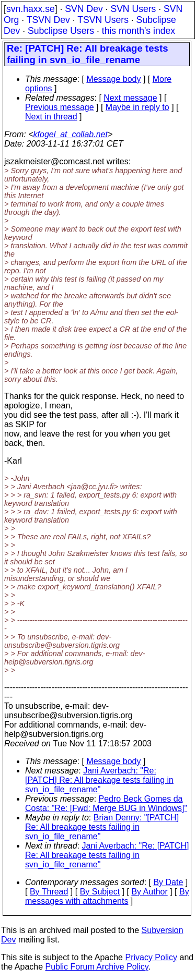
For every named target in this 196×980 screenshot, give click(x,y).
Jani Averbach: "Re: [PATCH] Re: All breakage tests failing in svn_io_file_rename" (99, 780)
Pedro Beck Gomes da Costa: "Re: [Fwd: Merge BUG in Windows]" (106, 803)
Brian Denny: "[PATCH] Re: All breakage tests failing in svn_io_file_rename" (102, 827)
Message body (113, 79)
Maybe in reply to (137, 107)
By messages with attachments (107, 896)
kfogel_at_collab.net (71, 134)
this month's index (139, 31)
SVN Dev (84, 9)
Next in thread (51, 117)
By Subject (100, 892)
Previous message (60, 107)
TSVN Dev (48, 20)
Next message (130, 98)
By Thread (49, 892)
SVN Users (133, 9)
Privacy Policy (151, 957)
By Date (168, 882)
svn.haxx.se (31, 9)
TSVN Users (103, 20)
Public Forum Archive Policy (97, 967)
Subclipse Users (61, 31)
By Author (149, 892)
